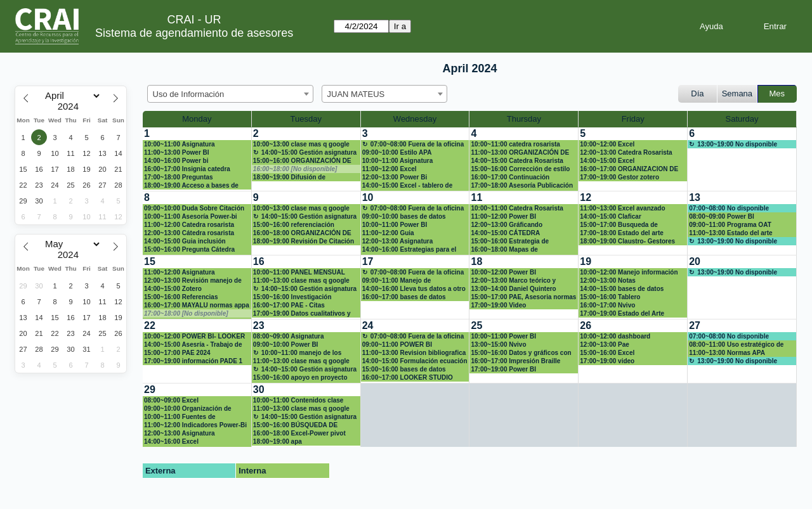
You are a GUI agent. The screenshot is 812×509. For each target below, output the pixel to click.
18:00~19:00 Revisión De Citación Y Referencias (304, 242)
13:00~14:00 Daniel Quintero (513, 289)
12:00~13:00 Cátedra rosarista (189, 233)
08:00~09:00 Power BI (722, 216)
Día (697, 93)
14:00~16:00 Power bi (176, 161)
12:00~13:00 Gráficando (507, 225)
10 (368, 197)
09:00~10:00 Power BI (286, 345)
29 (150, 390)
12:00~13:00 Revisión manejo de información (193, 281)
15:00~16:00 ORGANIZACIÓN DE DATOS (302, 161)
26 (586, 325)
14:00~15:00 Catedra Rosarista (517, 161)
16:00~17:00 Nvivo (607, 305)
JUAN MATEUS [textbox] (356, 94)
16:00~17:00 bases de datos (404, 297)
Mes (777, 93)
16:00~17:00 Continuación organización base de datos (512, 177)
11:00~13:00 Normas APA (727, 353)
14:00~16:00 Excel (171, 441)
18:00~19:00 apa (278, 441)
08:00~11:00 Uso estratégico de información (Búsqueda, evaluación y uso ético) (736, 345)
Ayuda (711, 26)
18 (476, 261)
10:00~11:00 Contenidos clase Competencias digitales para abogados (298, 401)
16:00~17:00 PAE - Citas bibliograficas (289, 306)
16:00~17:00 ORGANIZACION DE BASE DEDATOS (629, 169)
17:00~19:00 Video (498, 305)
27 (695, 325)
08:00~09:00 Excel (171, 400)
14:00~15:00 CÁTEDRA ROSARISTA (505, 233)
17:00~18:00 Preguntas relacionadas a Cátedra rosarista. (194, 177)
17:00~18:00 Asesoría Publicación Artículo (522, 186)
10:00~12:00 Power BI (503, 272)
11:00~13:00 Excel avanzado (622, 208)
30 (259, 390)
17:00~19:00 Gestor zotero (619, 177)
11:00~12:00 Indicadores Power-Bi (195, 425)
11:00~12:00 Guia (388, 233)
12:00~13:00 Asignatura (398, 241)
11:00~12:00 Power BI (503, 216)
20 (695, 261)
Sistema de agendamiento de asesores (194, 33)
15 (150, 261)
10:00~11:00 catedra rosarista (515, 144)
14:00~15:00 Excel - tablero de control (408, 186)
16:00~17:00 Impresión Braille (515, 361)
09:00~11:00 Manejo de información (397, 281)
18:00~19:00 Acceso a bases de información (191, 186)
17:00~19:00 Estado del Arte (622, 313)
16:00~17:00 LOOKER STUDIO (408, 377)
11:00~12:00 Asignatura (180, 272)
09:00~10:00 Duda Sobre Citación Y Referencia (194, 209)
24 (368, 325)
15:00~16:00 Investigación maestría (292, 297)
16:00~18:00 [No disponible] (295, 169)
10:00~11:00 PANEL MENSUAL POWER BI (299, 273)
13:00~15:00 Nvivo (498, 345)
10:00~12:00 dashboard (615, 336)
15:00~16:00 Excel (607, 353)
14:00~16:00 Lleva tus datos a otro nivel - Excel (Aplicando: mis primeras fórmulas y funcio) (414, 289)
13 (695, 197)
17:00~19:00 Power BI (503, 369)
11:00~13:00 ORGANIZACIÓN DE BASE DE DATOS (520, 153)
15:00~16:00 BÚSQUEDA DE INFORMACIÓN (295, 425)
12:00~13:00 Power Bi (395, 177)
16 (259, 261)
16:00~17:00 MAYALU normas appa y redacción (197, 306)
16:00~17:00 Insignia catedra (187, 169)
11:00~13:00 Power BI (177, 152)
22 (150, 325)
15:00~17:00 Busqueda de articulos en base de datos (620, 225)
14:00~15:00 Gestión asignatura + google (305, 153)
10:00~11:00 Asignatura (180, 144)
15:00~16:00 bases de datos (404, 369)
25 (476, 325)
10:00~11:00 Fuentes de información (180, 417)
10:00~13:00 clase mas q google (301, 144)
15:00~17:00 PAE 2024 (177, 353)
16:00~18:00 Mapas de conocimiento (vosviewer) (510, 250)
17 (368, 261)
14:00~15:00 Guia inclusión (185, 241)
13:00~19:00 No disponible (737, 144)
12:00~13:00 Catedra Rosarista (626, 152)
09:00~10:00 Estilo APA (397, 152)
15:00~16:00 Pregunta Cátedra (189, 249)
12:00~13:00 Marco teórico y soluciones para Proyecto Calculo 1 (522, 281)
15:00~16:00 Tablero (610, 297)
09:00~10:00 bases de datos (404, 216)
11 (476, 197)
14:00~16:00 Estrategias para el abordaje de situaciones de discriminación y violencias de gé (413, 250)
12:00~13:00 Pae (605, 345)
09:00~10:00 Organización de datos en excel (188, 409)
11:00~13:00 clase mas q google (301, 280)
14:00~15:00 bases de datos (622, 289)
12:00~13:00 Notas (608, 280)
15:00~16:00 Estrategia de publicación (510, 242)
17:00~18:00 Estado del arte (621, 233)
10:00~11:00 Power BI (395, 225)
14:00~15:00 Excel (607, 161)
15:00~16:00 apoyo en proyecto (300, 377)
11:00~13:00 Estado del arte (730, 233)
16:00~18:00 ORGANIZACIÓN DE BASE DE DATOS (302, 233)
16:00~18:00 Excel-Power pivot (299, 433)
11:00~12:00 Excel (390, 169)
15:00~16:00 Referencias (181, 297)
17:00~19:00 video (607, 361)
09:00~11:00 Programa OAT (730, 225)
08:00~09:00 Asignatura (289, 336)
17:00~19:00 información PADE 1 (193, 361)
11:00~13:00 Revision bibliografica (414, 353)
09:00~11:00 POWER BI (397, 345)
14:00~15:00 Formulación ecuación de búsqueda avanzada (415, 361)
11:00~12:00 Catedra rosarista (189, 225)
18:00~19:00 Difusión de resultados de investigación (295, 177)
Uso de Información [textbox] (189, 94)
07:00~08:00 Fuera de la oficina (417, 144)
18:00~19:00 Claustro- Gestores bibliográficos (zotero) (627, 242)
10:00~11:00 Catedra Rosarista (517, 208)
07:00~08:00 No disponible (729, 208)
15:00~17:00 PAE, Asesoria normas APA (523, 297)
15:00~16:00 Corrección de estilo (520, 169)
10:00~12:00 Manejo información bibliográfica (629, 273)
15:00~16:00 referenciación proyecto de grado (294, 225)
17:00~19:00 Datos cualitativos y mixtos (302, 314)
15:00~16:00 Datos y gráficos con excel (521, 353)
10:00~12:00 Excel (607, 144)
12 (586, 197)
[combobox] (230, 94)
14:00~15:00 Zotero (173, 289)
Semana (737, 93)
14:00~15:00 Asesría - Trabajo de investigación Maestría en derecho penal (196, 345)
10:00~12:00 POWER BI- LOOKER (194, 336)
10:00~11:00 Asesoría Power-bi (191, 216)
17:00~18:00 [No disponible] (186, 313)
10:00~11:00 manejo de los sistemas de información (297, 353)
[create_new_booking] (742, 159)
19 (586, 261)
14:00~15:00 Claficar (610, 216)
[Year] (71, 106)
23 (259, 325)
